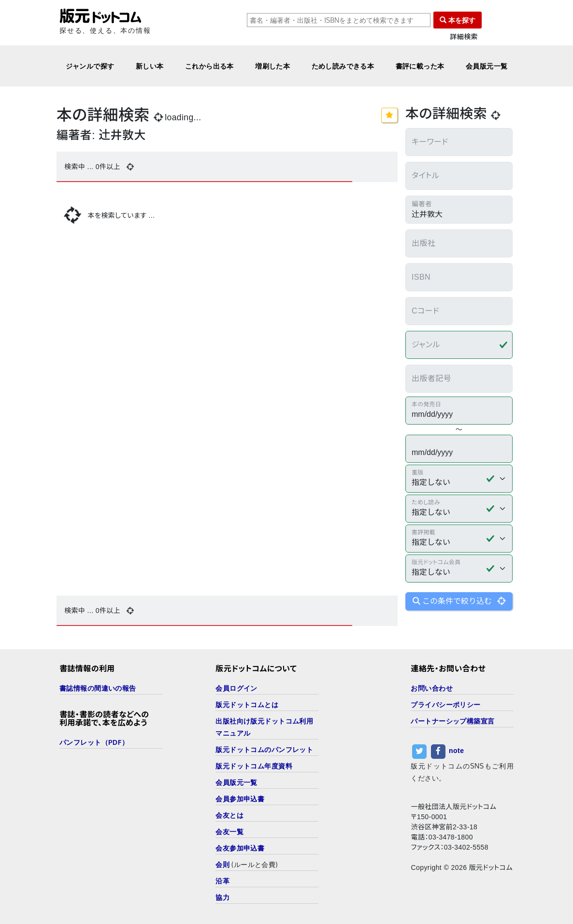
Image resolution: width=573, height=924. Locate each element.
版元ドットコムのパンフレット (264, 749)
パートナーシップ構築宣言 (452, 721)
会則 (222, 864)
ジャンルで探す (90, 66)
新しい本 (150, 66)
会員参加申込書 (240, 799)
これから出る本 (209, 66)
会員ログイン (236, 688)
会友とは (229, 815)
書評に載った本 (420, 66)
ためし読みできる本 (343, 66)
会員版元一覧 (487, 66)
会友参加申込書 (240, 848)
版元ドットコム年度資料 (254, 766)
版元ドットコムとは (247, 704)
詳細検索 (464, 37)
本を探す (458, 20)
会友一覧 (229, 832)
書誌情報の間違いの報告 (98, 688)
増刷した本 (272, 66)
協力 (222, 897)
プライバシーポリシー (445, 704)
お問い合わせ (432, 688)
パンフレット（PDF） (94, 742)
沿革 (222, 881)
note (456, 751)
